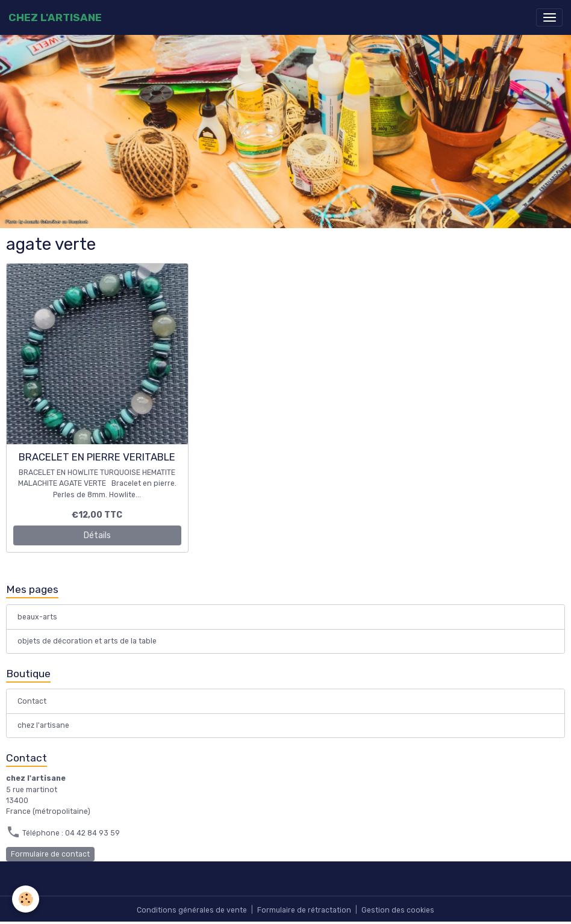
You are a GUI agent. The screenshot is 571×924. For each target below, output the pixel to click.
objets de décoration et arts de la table (87, 641)
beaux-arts (37, 617)
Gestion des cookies (398, 910)
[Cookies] (26, 899)
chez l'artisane (43, 725)
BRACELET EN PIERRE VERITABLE (97, 457)
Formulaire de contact (50, 854)
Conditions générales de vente (192, 910)
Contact (32, 701)
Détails (97, 535)
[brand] (55, 17)
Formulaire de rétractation (304, 910)
